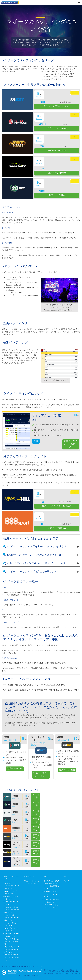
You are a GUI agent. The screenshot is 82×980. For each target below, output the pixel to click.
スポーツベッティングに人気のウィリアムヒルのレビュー (12, 949)
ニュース (67, 881)
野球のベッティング (51, 891)
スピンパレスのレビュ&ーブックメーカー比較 (12, 942)
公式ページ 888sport (57, 528)
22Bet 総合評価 (10, 740)
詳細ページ (39, 97)
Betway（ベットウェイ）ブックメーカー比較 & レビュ (12, 910)
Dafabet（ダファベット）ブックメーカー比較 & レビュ (12, 918)
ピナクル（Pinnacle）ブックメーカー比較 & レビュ (12, 957)
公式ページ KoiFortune (57, 129)
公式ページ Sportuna (57, 173)
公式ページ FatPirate (57, 151)
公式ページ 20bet (57, 195)
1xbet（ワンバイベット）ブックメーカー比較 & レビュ (12, 886)
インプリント (41, 966)
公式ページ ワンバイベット (57, 106)
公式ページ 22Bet (15, 769)
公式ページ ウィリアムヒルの (71, 444)
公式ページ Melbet (67, 770)
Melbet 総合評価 (63, 740)
